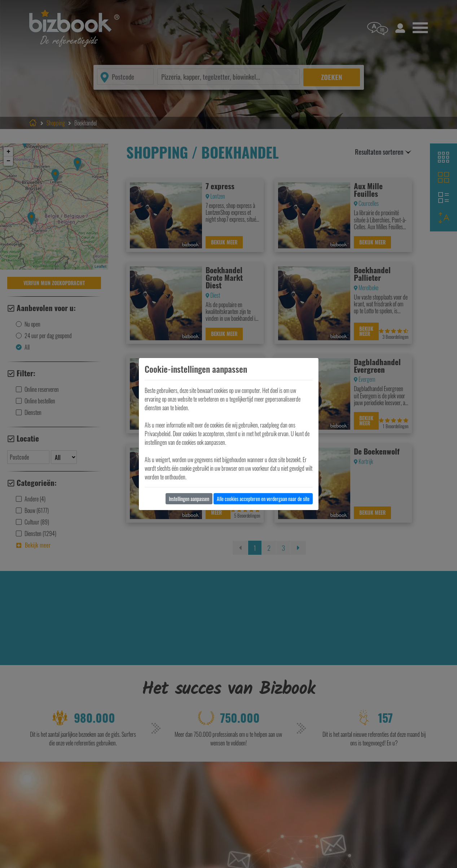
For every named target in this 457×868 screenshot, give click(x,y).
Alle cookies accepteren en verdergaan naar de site (263, 499)
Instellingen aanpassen (189, 499)
